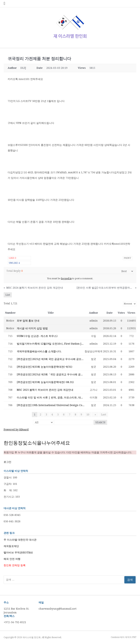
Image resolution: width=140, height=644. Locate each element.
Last (103, 415)
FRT (134, 637)
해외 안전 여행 (12, 559)
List (8, 295)
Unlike (14, 263)
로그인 (7, 462)
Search (100, 422)
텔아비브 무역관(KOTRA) (18, 552)
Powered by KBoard (16, 430)
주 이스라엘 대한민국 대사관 (20, 540)
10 (89, 415)
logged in (66, 278)
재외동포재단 (11, 546)
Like (12, 258)
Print (128, 258)
